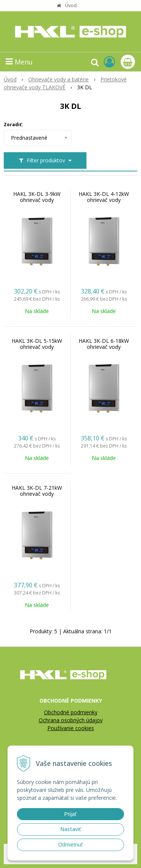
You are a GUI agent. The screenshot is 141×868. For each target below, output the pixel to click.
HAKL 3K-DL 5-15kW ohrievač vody (37, 344)
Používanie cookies (71, 728)
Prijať (70, 814)
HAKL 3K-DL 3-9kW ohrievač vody (37, 197)
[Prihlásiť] (109, 62)
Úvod (71, 5)
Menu (19, 62)
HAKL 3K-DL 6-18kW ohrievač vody (104, 344)
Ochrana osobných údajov (71, 720)
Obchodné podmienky (71, 712)
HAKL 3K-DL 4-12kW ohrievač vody (104, 197)
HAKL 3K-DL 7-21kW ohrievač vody (37, 491)
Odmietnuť (71, 845)
